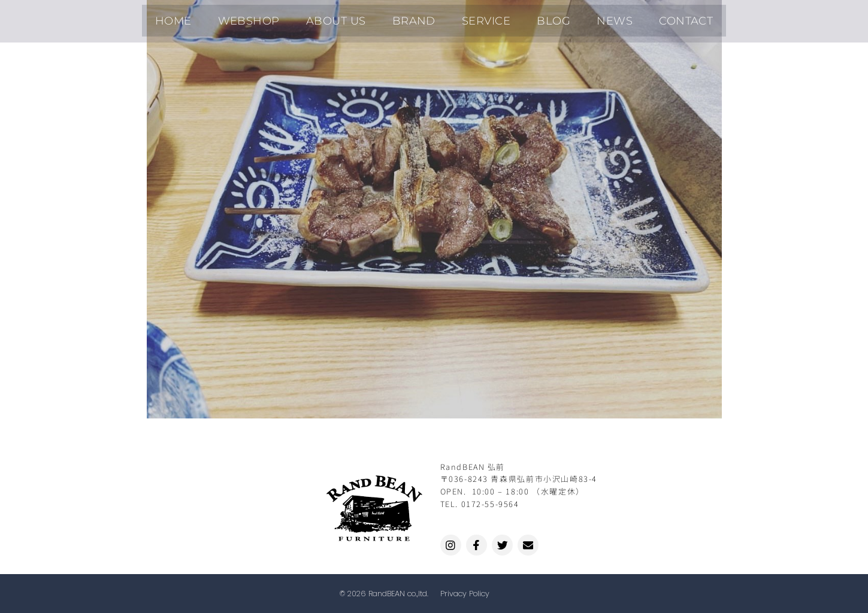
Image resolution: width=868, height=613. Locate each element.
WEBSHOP (274, 18)
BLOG (538, 18)
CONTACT (651, 18)
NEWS (589, 18)
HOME (209, 18)
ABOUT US (351, 18)
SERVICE (481, 18)
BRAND (419, 18)
